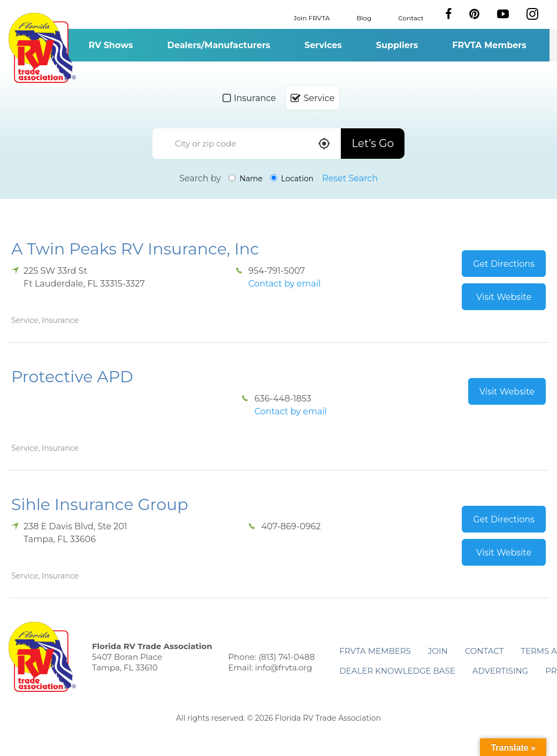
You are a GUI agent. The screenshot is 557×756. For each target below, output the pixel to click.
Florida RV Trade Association (42, 48)
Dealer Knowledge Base (397, 671)
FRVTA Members (489, 45)
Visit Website (504, 297)
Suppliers (397, 45)
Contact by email (284, 284)
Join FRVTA (312, 17)
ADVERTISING (501, 671)
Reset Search (350, 178)
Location (292, 179)
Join (438, 651)
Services (323, 45)
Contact (411, 17)
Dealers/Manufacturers (219, 45)
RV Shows (110, 45)
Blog (364, 17)
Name (246, 179)
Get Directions (504, 264)
